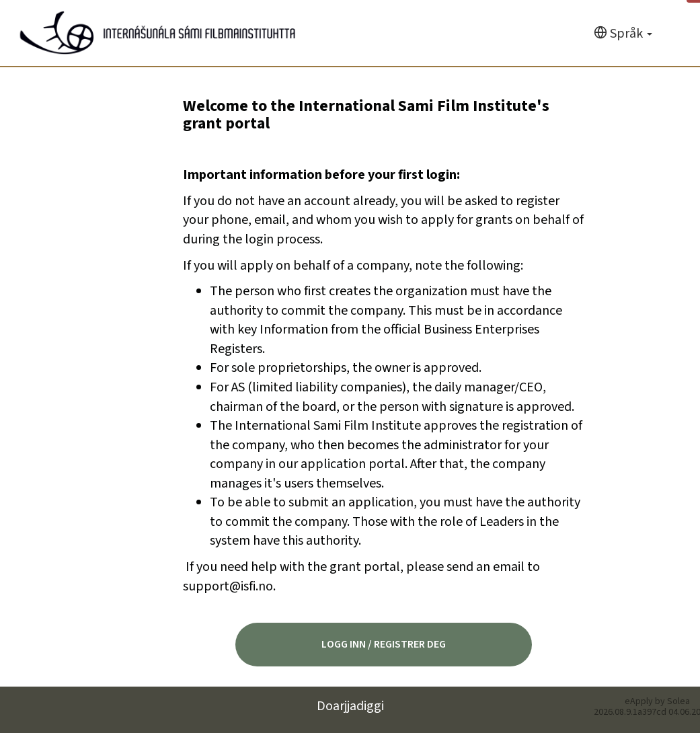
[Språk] (623, 34)
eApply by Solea (657, 701)
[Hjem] (158, 33)
